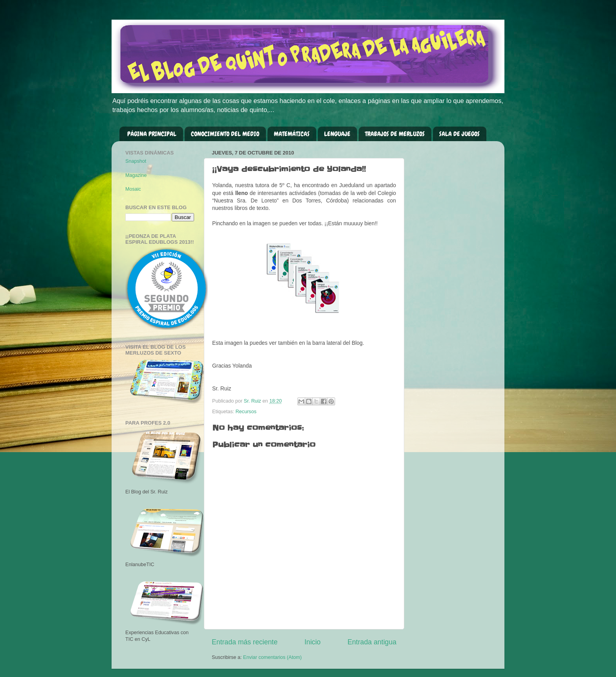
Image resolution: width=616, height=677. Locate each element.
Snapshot (136, 161)
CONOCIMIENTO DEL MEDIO (225, 134)
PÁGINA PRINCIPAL (152, 134)
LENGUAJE (337, 134)
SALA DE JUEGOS (459, 134)
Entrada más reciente (245, 642)
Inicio (313, 642)
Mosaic (133, 189)
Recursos (246, 412)
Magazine (136, 175)
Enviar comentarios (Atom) (272, 657)
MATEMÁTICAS (292, 134)
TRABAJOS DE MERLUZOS (395, 134)
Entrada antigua (372, 642)
